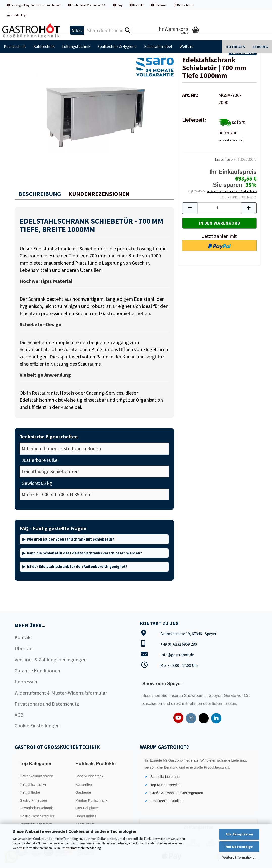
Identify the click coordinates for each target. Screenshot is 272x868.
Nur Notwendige (239, 847)
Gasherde (83, 792)
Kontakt (137, 5)
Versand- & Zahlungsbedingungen (51, 659)
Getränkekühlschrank (36, 776)
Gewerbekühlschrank (36, 808)
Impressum (27, 682)
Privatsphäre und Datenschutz (47, 704)
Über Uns (24, 648)
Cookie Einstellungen (37, 725)
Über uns (159, 5)
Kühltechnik (44, 46)
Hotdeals (235, 47)
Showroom (194, 695)
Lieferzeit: (194, 120)
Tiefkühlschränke (33, 784)
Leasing (260, 47)
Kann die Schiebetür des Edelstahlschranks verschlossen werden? (84, 553)
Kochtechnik (15, 46)
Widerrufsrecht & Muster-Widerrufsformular (61, 693)
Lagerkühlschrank (89, 776)
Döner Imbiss (86, 816)
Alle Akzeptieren (239, 834)
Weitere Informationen (239, 857)
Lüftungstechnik (76, 46)
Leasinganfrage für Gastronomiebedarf (34, 5)
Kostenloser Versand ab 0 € (87, 5)
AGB (19, 715)
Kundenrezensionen (99, 194)
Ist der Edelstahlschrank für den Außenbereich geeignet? (77, 567)
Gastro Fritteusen (33, 800)
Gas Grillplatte (87, 808)
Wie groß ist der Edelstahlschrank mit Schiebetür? (70, 539)
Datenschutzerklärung (86, 848)
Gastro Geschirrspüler (37, 816)
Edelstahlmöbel (158, 46)
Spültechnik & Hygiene (117, 46)
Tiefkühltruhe (30, 792)
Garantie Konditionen (37, 670)
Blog (118, 5)
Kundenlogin (17, 15)
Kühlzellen (84, 784)
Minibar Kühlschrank (91, 800)
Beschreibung (40, 194)
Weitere (186, 46)
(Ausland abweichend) (231, 140)
